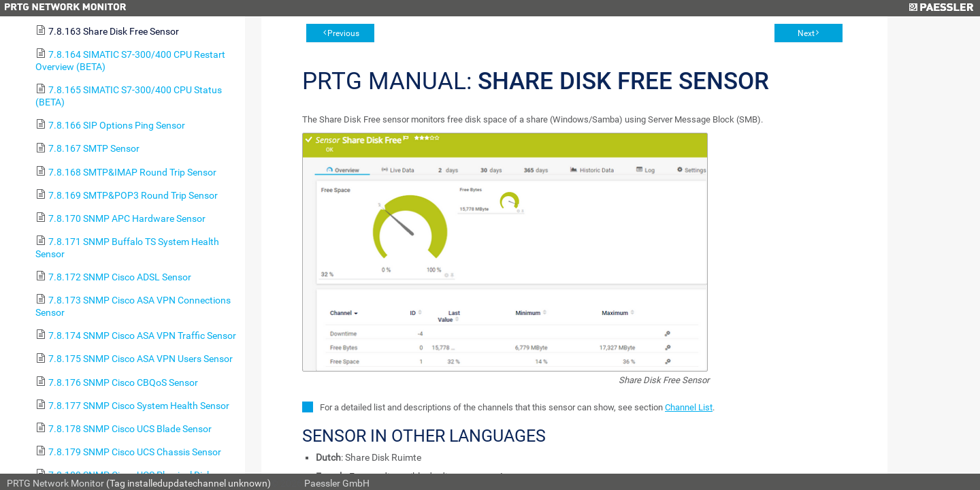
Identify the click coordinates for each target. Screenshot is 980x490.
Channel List (689, 407)
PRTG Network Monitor (55, 483)
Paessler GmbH (337, 483)
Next (806, 33)
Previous (343, 33)
